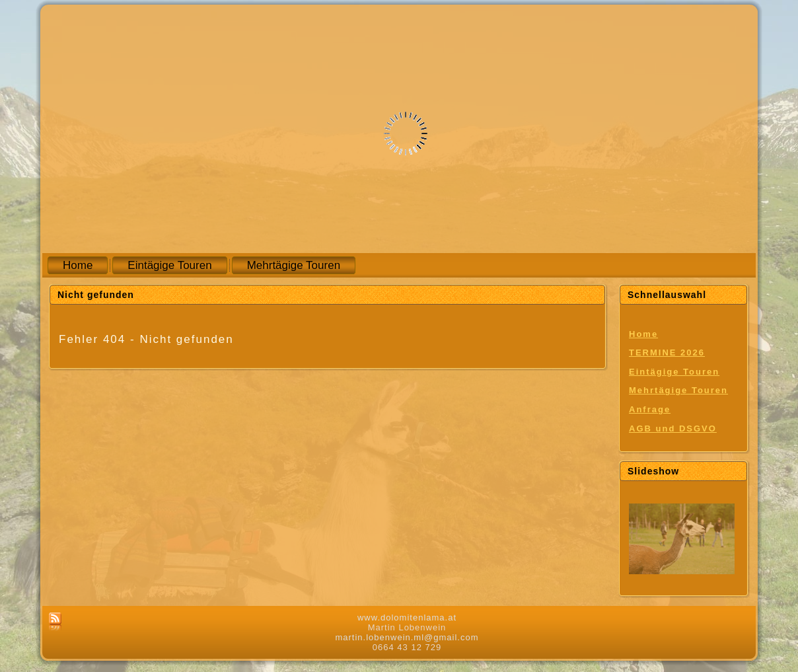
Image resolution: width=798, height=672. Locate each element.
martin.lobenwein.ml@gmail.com (407, 637)
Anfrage (650, 409)
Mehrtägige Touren (678, 390)
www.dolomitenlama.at (407, 617)
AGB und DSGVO (673, 429)
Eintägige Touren (674, 372)
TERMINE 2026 (667, 353)
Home (643, 334)
